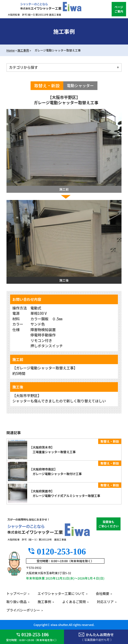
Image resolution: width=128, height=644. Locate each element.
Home (11, 50)
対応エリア (105, 602)
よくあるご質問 (74, 602)
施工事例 (23, 50)
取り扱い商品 (17, 602)
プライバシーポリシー (23, 610)
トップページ (17, 593)
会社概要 (102, 593)
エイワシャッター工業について (61, 593)
